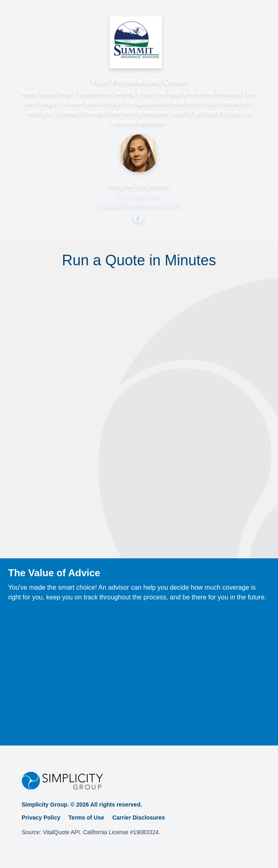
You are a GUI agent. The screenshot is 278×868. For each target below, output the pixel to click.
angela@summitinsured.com (139, 205)
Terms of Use (86, 818)
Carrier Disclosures (138, 818)
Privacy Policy (41, 818)
